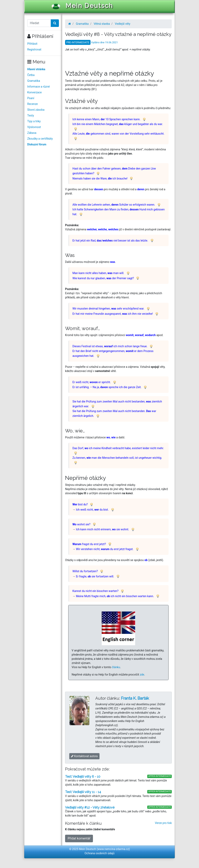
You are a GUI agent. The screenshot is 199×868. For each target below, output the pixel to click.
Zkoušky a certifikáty (40, 139)
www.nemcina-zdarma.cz (113, 849)
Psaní (31, 98)
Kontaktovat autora (84, 756)
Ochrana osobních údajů (100, 853)
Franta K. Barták (135, 698)
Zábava (32, 133)
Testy (31, 115)
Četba (31, 75)
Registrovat (34, 49)
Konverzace (35, 92)
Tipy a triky (34, 121)
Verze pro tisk (163, 823)
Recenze (33, 104)
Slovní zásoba (36, 110)
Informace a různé (39, 87)
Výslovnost (34, 127)
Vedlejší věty (123, 24)
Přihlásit (32, 44)
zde (142, 675)
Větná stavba (102, 24)
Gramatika (34, 81)
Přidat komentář (79, 838)
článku (116, 667)
